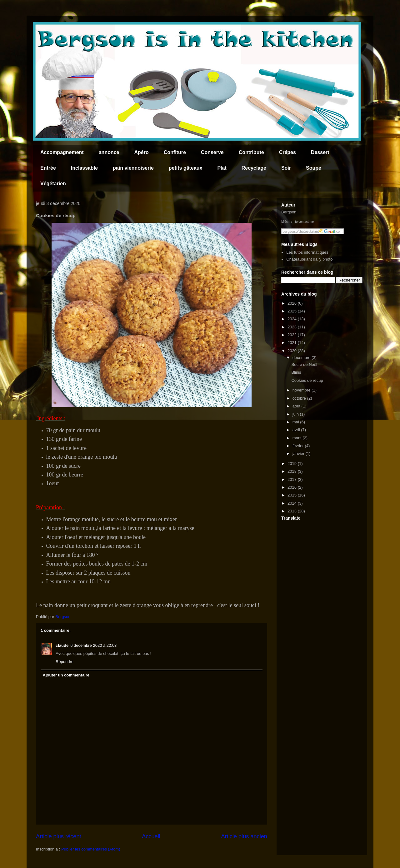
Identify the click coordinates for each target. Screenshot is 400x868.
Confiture (175, 152)
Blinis (296, 372)
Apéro (142, 152)
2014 (293, 503)
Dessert (320, 152)
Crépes (287, 152)
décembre (302, 358)
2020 (293, 351)
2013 (293, 511)
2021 (293, 343)
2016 (293, 487)
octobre (300, 398)
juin (296, 414)
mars (298, 438)
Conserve (212, 152)
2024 (293, 319)
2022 (293, 335)
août (297, 406)
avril (297, 430)
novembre (302, 390)
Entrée (48, 168)
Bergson (289, 212)
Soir (286, 168)
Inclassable (84, 168)
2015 (293, 495)
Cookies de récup (307, 380)
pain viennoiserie (133, 168)
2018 (293, 471)
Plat (222, 168)
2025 (293, 311)
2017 (293, 479)
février (299, 446)
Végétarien (53, 184)
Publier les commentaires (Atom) (91, 849)
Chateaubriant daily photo (309, 259)
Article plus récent (59, 836)
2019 (293, 464)
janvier (299, 454)
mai (296, 422)
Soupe (314, 168)
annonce (109, 152)
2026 (293, 303)
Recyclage (254, 168)
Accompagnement (62, 152)
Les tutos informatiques (307, 252)
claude (62, 645)
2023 (293, 327)
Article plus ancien (244, 836)
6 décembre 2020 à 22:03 (93, 645)
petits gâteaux (186, 168)
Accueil (151, 836)
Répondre (65, 662)
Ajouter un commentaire (66, 675)
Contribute (251, 152)
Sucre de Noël (304, 364)
